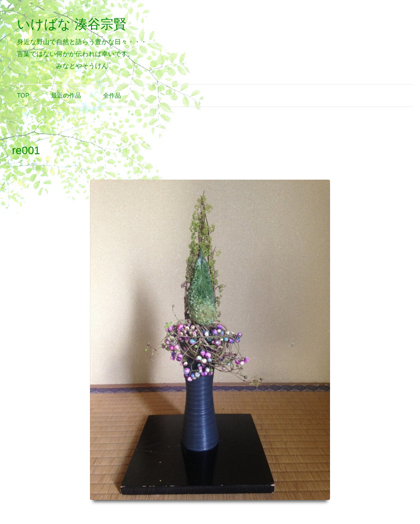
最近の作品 (66, 96)
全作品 (112, 96)
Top (23, 96)
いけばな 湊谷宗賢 (72, 24)
